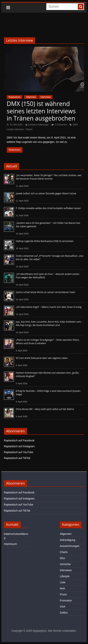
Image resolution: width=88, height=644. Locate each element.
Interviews (46, 97)
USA (63, 607)
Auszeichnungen (70, 546)
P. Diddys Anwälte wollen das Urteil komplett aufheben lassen (48, 208)
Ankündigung (68, 540)
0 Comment (59, 125)
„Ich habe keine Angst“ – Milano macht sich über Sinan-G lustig (49, 307)
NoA (62, 588)
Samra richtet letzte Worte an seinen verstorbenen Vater (46, 292)
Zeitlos (64, 613)
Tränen (29, 129)
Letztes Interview (15, 129)
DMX (75, 125)
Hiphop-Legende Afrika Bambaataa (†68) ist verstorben (45, 241)
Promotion (66, 600)
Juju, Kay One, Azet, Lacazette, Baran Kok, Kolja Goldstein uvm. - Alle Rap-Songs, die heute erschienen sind (49, 323)
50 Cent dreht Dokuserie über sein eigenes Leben (42, 358)
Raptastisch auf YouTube (19, 452)
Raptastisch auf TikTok (17, 458)
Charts (64, 552)
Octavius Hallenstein (38, 125)
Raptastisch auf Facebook (19, 440)
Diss (62, 558)
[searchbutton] (81, 7)
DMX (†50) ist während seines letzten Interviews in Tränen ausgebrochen (41, 111)
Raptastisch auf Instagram (19, 446)
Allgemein (31, 97)
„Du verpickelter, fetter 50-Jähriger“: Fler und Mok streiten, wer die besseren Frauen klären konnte (49, 177)
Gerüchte (65, 564)
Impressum (10, 544)
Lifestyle (65, 576)
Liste (63, 582)
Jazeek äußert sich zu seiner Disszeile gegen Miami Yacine (46, 193)
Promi (63, 594)
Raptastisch (15, 97)
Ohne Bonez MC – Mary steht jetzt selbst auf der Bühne (45, 409)
